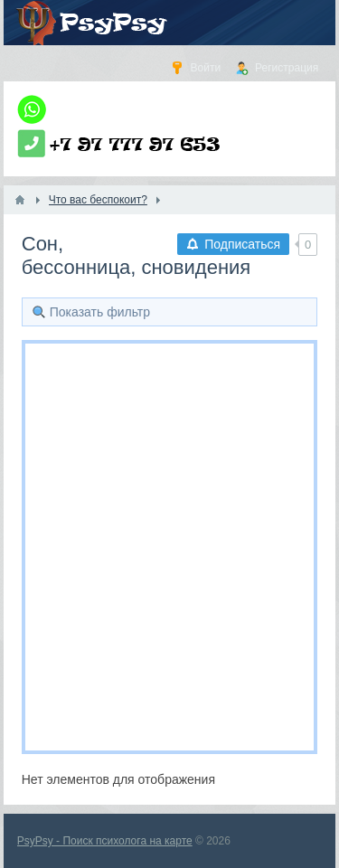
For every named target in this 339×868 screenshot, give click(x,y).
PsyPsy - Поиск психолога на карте (105, 841)
